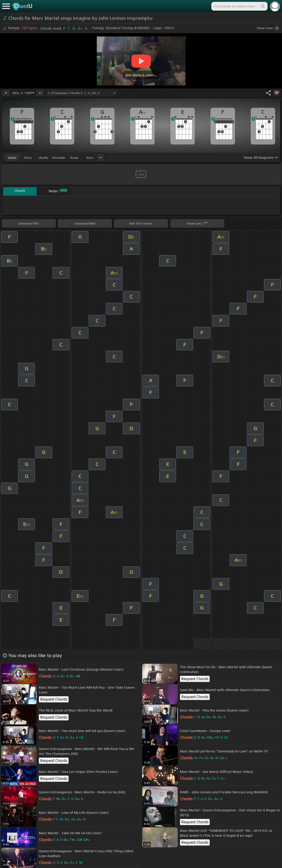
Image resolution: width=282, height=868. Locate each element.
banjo (74, 158)
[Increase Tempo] (40, 93)
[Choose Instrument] (101, 157)
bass (90, 158)
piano (28, 158)
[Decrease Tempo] (6, 93)
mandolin (59, 158)
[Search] (263, 6)
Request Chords (195, 679)
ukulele (43, 158)
